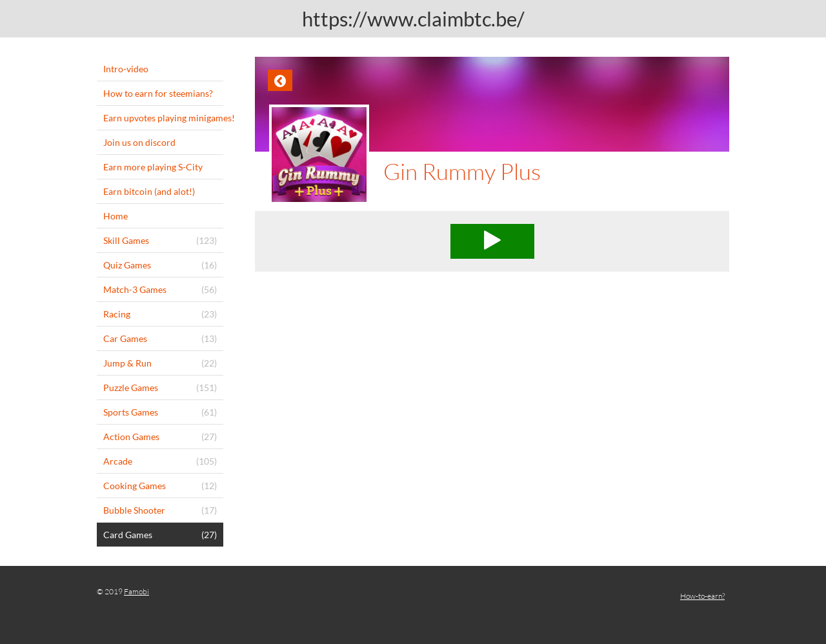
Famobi (136, 591)
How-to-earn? (702, 596)
